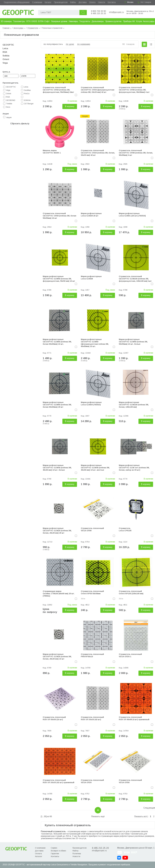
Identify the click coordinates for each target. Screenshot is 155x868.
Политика (77, 853)
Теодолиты (85, 21)
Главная (7, 28)
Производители (61, 2)
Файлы (73, 2)
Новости (102, 2)
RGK (5, 52)
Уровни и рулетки (113, 21)
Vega (5, 63)
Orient (6, 59)
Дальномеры (98, 21)
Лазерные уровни (59, 21)
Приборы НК (129, 21)
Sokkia (6, 56)
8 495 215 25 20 (98, 13)
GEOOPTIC (8, 45)
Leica (5, 48)
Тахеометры (19, 21)
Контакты (112, 2)
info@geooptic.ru (117, 12)
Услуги (139, 21)
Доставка (83, 2)
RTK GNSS (32, 21)
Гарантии (55, 853)
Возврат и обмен (58, 851)
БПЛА (41, 21)
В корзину (70, 106)
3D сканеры (6, 21)
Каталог (48, 2)
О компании (37, 2)
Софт (47, 21)
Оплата (92, 2)
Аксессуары (149, 21)
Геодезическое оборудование (17, 2)
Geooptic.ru (18, 12)
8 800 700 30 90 (98, 11)
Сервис (54, 848)
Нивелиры (73, 21)
